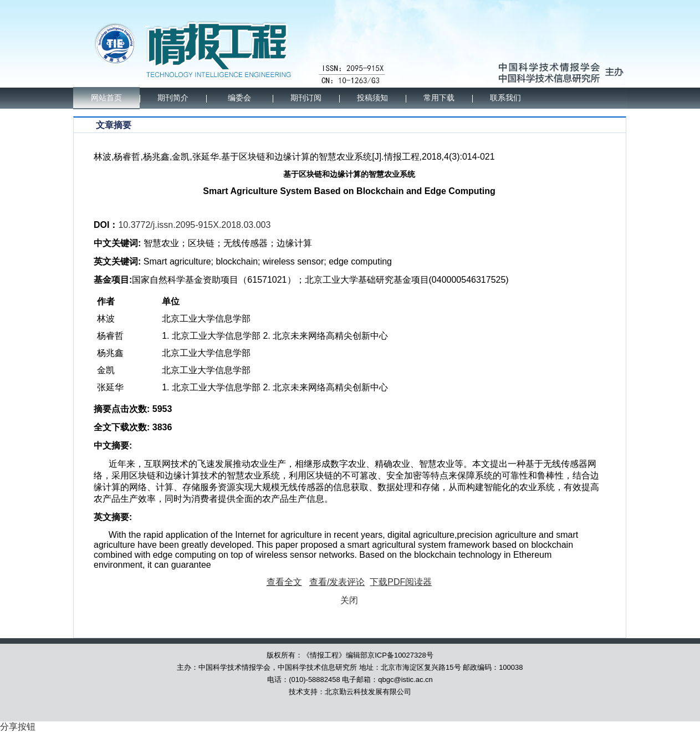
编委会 (239, 98)
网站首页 (106, 98)
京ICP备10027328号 (400, 655)
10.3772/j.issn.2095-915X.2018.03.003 (194, 225)
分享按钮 (18, 727)
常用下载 (439, 98)
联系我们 (505, 98)
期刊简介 (173, 98)
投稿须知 (372, 98)
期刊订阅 (306, 98)
